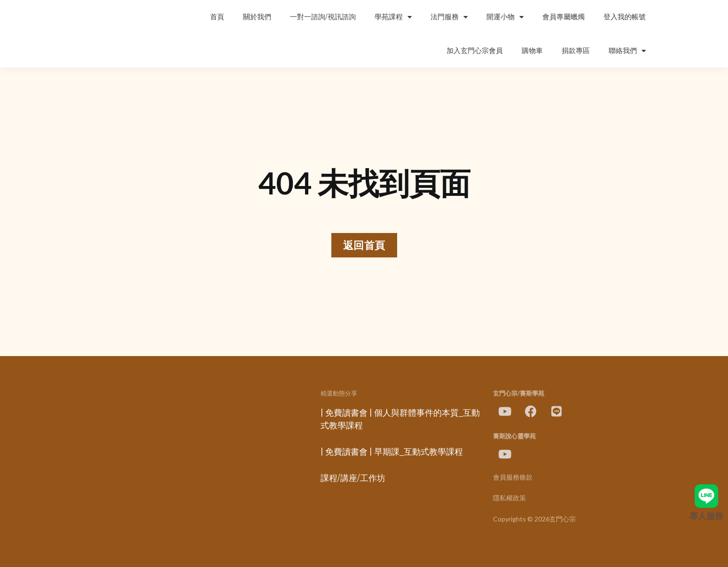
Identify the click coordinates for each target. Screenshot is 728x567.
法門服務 (449, 17)
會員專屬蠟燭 (564, 17)
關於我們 (257, 17)
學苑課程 (393, 17)
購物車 (532, 51)
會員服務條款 (513, 478)
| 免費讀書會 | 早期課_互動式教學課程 (392, 452)
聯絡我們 (627, 51)
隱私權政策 (509, 498)
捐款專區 (576, 51)
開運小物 (505, 17)
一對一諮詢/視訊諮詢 (323, 17)
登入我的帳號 (625, 17)
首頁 (217, 17)
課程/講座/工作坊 (353, 478)
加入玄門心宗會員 (475, 51)
